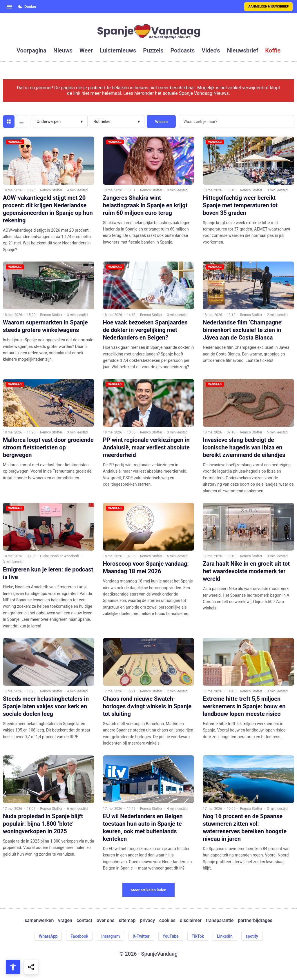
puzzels (153, 50)
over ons (105, 920)
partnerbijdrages (255, 920)
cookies (167, 920)
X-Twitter (141, 936)
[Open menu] (9, 7)
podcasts (183, 50)
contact (84, 920)
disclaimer (191, 920)
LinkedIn (225, 936)
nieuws (63, 50)
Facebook (79, 936)
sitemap (127, 920)
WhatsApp (48, 936)
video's (211, 50)
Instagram (111, 936)
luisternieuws (118, 50)
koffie (273, 50)
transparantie (220, 920)
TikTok (198, 936)
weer (86, 50)
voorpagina (31, 50)
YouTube (171, 936)
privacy (147, 920)
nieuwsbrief (243, 50)
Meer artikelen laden (149, 890)
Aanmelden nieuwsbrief (268, 7)
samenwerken (39, 920)
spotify (252, 936)
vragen (65, 920)
